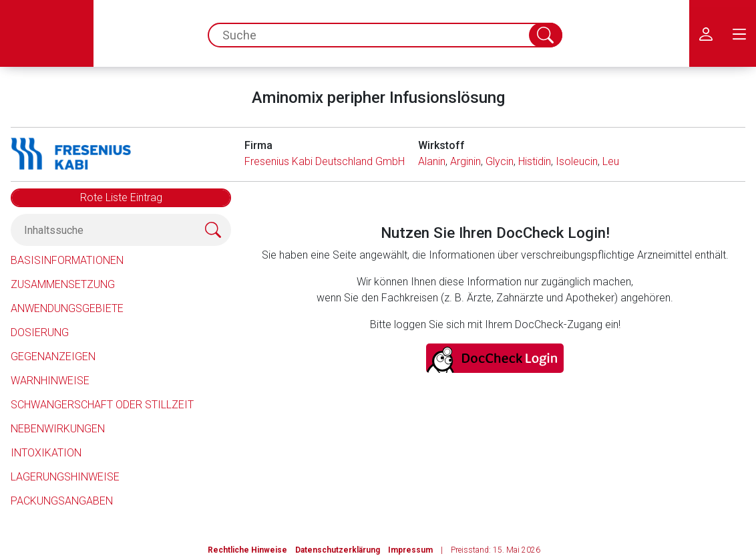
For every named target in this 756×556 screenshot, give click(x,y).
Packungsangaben (62, 501)
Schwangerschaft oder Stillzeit (102, 405)
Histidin (535, 161)
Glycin (500, 161)
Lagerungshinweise (65, 477)
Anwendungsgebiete (67, 308)
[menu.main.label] (739, 33)
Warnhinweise (50, 381)
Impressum (410, 550)
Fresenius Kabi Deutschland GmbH (325, 161)
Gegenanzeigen (53, 357)
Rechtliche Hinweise (247, 550)
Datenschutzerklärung (338, 550)
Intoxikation (46, 453)
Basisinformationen (67, 260)
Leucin (617, 161)
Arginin (465, 161)
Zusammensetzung (63, 284)
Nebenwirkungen (58, 429)
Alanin (432, 161)
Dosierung (40, 332)
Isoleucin (577, 161)
